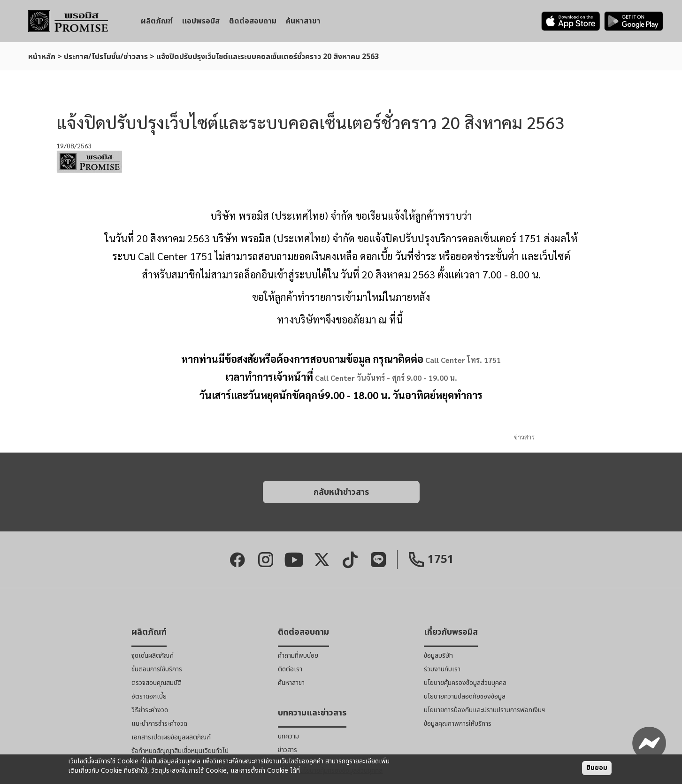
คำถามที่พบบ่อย (298, 656)
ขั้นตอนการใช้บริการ (157, 669)
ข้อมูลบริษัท (438, 656)
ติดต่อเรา (290, 669)
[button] (341, 492)
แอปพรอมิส (201, 21)
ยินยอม (597, 768)
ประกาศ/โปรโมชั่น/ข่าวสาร (106, 57)
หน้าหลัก (42, 57)
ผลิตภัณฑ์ (157, 21)
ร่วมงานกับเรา (442, 669)
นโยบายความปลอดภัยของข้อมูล (465, 696)
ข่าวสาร (524, 437)
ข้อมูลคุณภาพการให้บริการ (458, 724)
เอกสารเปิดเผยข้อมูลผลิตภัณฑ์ (171, 737)
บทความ (288, 736)
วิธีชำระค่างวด (150, 710)
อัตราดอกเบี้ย (149, 696)
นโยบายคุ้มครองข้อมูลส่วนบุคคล (465, 683)
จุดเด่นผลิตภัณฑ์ (153, 656)
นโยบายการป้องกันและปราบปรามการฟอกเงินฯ (484, 710)
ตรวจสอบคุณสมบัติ (157, 683)
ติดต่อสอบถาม (253, 21)
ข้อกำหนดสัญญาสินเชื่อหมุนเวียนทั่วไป (180, 751)
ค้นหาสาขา (303, 21)
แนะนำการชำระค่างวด (159, 724)
